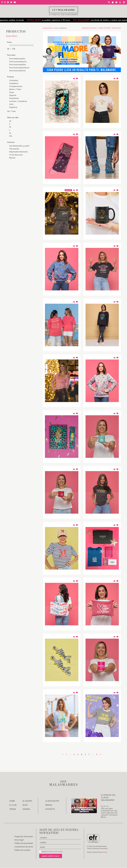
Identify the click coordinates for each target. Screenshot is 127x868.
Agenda (26, 809)
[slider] (8, 45)
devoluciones (116, 28)
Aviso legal (19, 840)
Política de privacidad (24, 843)
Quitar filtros (12, 36)
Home (12, 801)
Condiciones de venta (24, 847)
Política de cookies (22, 850)
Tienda (56, 28)
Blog (25, 805)
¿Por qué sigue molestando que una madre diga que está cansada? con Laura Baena (109, 813)
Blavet (105, 852)
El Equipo (27, 801)
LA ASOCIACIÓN (52, 801)
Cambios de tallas (104, 28)
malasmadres (48, 28)
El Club (13, 805)
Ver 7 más (11, 111)
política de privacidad (55, 851)
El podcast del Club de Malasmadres (108, 797)
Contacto (50, 809)
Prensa (49, 805)
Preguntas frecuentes (89, 28)
